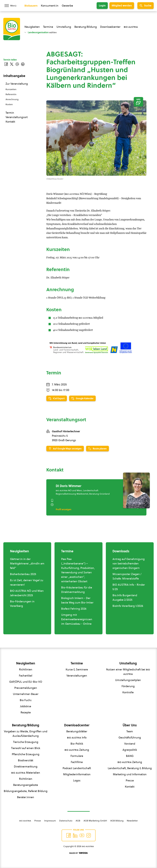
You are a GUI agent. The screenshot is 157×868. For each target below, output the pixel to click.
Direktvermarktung (26, 766)
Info (77, 737)
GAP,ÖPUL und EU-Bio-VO (26, 682)
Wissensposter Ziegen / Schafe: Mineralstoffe (127, 576)
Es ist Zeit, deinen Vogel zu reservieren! (27, 582)
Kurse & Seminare (77, 669)
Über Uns (130, 725)
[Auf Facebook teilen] (6, 64)
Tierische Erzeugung (26, 742)
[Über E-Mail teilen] (17, 64)
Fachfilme (77, 762)
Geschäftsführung (130, 737)
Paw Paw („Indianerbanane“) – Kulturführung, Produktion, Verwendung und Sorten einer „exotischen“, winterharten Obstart (78, 570)
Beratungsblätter (77, 731)
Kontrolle (128, 692)
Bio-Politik (77, 744)
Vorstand (130, 744)
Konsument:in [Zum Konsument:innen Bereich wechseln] (50, 6)
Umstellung (64, 27)
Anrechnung (12, 99)
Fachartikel (26, 676)
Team (130, 731)
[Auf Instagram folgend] (89, 835)
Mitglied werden (122, 6)
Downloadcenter (110, 27)
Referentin (11, 94)
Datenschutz (66, 821)
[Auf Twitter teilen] (12, 64)
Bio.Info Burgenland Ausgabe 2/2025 (125, 597)
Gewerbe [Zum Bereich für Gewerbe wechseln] (67, 6)
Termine (48, 27)
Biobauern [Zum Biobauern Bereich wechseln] (31, 6)
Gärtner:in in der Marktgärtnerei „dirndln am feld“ (27, 563)
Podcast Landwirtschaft (77, 768)
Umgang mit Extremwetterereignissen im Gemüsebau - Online (77, 619)
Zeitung (77, 750)
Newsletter (132, 821)
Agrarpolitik (130, 750)
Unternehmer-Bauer (26, 694)
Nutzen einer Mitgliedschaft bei (128, 672)
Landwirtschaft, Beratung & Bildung (130, 768)
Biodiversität (26, 760)
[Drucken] (23, 64)
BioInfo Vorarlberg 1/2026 (128, 606)
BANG (130, 756)
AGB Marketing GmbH (95, 821)
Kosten (9, 104)
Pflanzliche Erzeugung (26, 754)
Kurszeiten (11, 89)
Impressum (50, 821)
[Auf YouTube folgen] (82, 835)
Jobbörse (26, 706)
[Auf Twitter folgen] (75, 835)
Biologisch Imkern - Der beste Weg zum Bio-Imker (77, 600)
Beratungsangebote (26, 785)
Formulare (77, 756)
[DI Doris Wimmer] (136, 490)
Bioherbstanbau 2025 (23, 574)
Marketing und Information (130, 774)
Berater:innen (26, 797)
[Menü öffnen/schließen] (12, 6)
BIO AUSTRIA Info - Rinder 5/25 (129, 587)
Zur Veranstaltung (17, 84)
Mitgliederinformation (77, 774)
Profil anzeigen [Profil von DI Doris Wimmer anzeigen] (64, 509)
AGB (78, 821)
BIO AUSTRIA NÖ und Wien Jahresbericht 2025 (27, 593)
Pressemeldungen (26, 688)
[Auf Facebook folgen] (69, 835)
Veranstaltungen (77, 676)
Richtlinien (26, 669)
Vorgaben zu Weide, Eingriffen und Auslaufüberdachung (26, 734)
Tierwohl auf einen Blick (26, 748)
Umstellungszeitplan (128, 680)
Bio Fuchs (26, 700)
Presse (130, 780)
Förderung (128, 686)
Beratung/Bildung (86, 27)
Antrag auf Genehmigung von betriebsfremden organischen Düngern (129, 563)
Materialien (26, 773)
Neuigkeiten (32, 27)
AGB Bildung (117, 821)
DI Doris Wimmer (69, 486)
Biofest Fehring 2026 (74, 609)
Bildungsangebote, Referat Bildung (26, 791)
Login (102, 6)
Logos (77, 780)
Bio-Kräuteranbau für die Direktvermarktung (77, 590)
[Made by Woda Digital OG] (78, 853)
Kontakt (10, 122)
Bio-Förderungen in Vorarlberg (22, 604)
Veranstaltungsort (17, 117)
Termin (10, 113)
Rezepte (26, 712)
